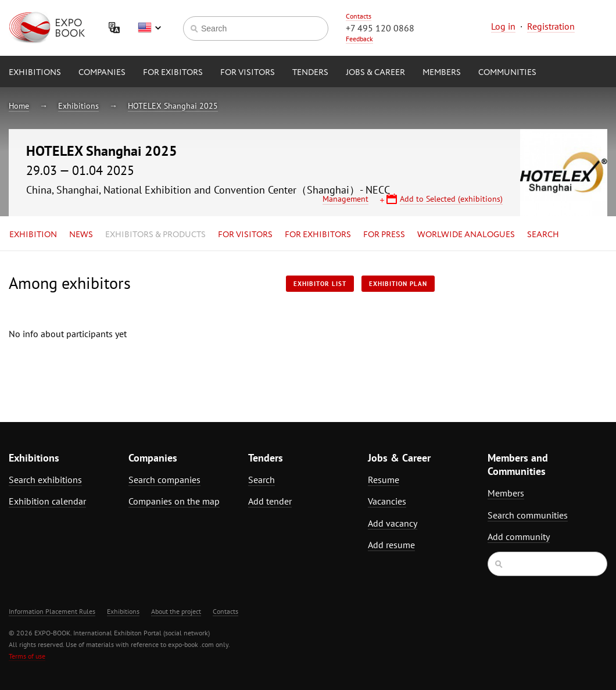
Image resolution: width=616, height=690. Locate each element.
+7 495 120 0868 (380, 28)
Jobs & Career (375, 73)
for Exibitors (173, 73)
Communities (507, 73)
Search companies (164, 480)
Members (442, 73)
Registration (551, 26)
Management (345, 199)
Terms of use (27, 656)
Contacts (359, 16)
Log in (503, 26)
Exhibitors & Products (155, 235)
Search (543, 235)
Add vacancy (393, 523)
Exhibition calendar (47, 501)
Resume (384, 480)
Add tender (270, 501)
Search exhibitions (45, 480)
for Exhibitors (318, 235)
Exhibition (33, 235)
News (81, 235)
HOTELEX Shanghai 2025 (173, 106)
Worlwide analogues (466, 235)
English (149, 28)
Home (19, 106)
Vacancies (387, 501)
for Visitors (248, 73)
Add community (519, 537)
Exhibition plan (398, 284)
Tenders (310, 73)
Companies (102, 73)
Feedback (359, 39)
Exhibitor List (320, 284)
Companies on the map (174, 501)
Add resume (391, 545)
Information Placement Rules (52, 611)
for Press (384, 235)
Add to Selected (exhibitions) (451, 199)
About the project (176, 611)
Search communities (528, 515)
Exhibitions (35, 73)
